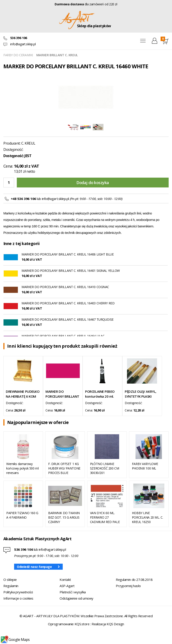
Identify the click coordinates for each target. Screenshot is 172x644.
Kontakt (65, 580)
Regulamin (11, 586)
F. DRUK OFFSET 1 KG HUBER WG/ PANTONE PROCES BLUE (64, 468)
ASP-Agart (67, 586)
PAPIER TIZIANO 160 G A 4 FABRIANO (22, 515)
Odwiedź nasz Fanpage (34, 567)
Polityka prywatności (18, 592)
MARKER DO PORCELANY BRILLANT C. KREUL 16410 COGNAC (65, 287)
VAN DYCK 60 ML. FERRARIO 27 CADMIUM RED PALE (105, 517)
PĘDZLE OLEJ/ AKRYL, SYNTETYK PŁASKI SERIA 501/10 (140, 394)
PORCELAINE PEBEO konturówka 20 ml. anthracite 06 (100, 394)
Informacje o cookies (18, 598)
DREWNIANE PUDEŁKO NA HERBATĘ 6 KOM (23, 394)
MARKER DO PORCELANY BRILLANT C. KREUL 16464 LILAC (63, 336)
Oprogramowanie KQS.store (69, 624)
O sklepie (10, 580)
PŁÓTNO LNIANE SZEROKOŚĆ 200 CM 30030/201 (104, 468)
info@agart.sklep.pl (23, 44)
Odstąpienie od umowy (76, 598)
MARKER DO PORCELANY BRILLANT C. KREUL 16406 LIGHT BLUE (68, 254)
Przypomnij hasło (128, 586)
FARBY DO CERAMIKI (18, 55)
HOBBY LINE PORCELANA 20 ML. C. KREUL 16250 (147, 517)
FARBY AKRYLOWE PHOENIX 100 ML (145, 466)
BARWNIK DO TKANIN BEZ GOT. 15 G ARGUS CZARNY (64, 517)
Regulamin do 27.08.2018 (134, 580)
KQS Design (115, 624)
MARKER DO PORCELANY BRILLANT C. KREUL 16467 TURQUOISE (68, 319)
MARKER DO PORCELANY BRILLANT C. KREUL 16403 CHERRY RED (68, 303)
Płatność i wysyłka (73, 592)
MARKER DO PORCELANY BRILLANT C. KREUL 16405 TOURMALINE (62, 394)
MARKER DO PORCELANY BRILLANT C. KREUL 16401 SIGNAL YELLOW (71, 271)
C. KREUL (28, 143)
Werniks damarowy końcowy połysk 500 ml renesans (22, 468)
